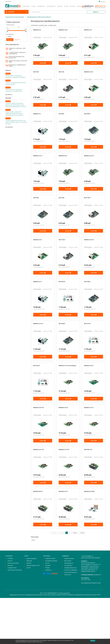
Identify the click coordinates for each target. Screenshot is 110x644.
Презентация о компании (15, 616)
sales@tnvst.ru (97, 621)
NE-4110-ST (87, 351)
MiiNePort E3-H (89, 76)
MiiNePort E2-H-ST (39, 488)
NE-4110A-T (62, 259)
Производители (51, 6)
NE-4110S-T (87, 213)
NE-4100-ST (62, 305)
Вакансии (10, 611)
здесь (44, 642)
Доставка (72, 6)
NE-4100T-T (87, 122)
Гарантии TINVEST (50, 604)
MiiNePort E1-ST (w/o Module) (67, 396)
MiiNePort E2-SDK (89, 534)
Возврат (48, 614)
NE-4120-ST (37, 396)
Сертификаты (41, 6)
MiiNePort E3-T (38, 259)
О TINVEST (10, 604)
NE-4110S (61, 76)
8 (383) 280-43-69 (94, 614)
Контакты (79, 6)
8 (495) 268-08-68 (90, 609)
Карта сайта (68, 621)
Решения (60, 6)
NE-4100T (61, 122)
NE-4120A (61, 213)
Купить (43, 67)
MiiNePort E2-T (63, 167)
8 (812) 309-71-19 (96, 610)
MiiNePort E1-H (38, 167)
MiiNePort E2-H (63, 30)
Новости (10, 607)
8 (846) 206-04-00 (90, 617)
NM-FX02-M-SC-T (38, 534)
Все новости (9, 94)
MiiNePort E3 (88, 30)
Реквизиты (48, 616)
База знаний (68, 607)
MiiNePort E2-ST (63, 442)
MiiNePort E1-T (38, 305)
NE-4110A (36, 76)
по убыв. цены (52, 25)
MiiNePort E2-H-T (89, 167)
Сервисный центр (69, 604)
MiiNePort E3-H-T (89, 259)
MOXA (10, 36)
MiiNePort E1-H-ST (64, 488)
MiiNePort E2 (37, 30)
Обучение (29, 607)
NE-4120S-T (87, 305)
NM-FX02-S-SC (88, 488)
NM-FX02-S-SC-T (63, 534)
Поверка (29, 609)
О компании (26, 6)
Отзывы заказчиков (13, 609)
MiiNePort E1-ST (89, 442)
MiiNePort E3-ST (89, 396)
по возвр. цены (43, 25)
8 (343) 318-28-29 (94, 612)
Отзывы (33, 6)
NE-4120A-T (62, 351)
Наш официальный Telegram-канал (91, 629)
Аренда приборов (31, 604)
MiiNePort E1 (37, 122)
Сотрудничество (12, 614)
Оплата (66, 6)
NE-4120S (36, 213)
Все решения (9, 127)
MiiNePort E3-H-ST (39, 442)
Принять (93, 641)
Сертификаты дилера (51, 607)
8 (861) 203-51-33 (92, 616)
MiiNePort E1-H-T (38, 351)
